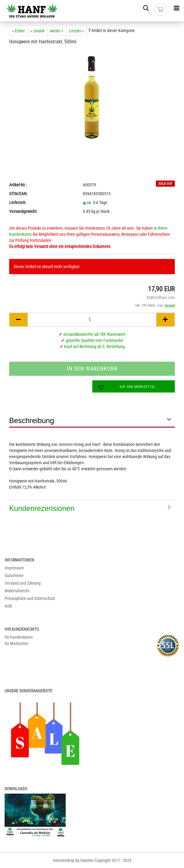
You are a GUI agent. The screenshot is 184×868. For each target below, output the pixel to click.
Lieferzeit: (18, 203)
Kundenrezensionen (42, 508)
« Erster (18, 31)
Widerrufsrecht (17, 591)
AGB (8, 606)
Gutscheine (14, 576)
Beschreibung (32, 420)
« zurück (37, 31)
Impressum (14, 568)
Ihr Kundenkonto (19, 637)
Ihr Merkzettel (16, 644)
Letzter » (76, 31)
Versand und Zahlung (23, 583)
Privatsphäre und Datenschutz (30, 598)
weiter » (57, 31)
